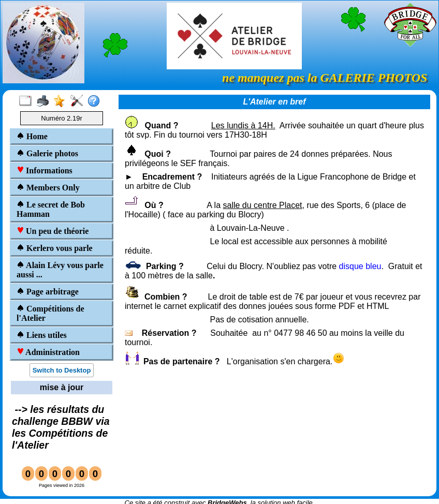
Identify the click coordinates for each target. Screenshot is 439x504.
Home (32, 136)
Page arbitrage (48, 292)
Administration (48, 352)
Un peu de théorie (53, 231)
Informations (45, 171)
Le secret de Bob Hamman (51, 209)
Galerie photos (47, 153)
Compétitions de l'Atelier (50, 313)
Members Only (48, 188)
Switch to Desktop (62, 370)
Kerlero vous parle (55, 248)
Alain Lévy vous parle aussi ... (60, 270)
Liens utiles (42, 335)
